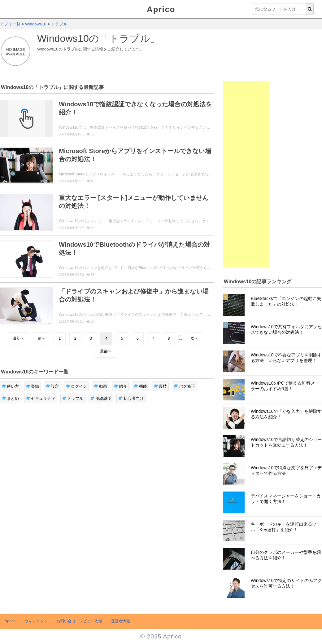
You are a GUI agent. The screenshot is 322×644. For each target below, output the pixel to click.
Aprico (161, 9)
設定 (52, 386)
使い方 (11, 386)
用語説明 (101, 398)
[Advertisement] (246, 174)
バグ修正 (184, 386)
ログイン (77, 386)
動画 (100, 386)
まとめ (11, 398)
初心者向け (131, 398)
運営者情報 (121, 621)
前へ (41, 338)
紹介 (121, 386)
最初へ (19, 338)
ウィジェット (36, 621)
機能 (140, 386)
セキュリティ (41, 398)
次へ (194, 338)
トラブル (73, 398)
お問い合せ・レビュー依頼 (79, 621)
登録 (33, 386)
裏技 (161, 386)
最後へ (106, 351)
